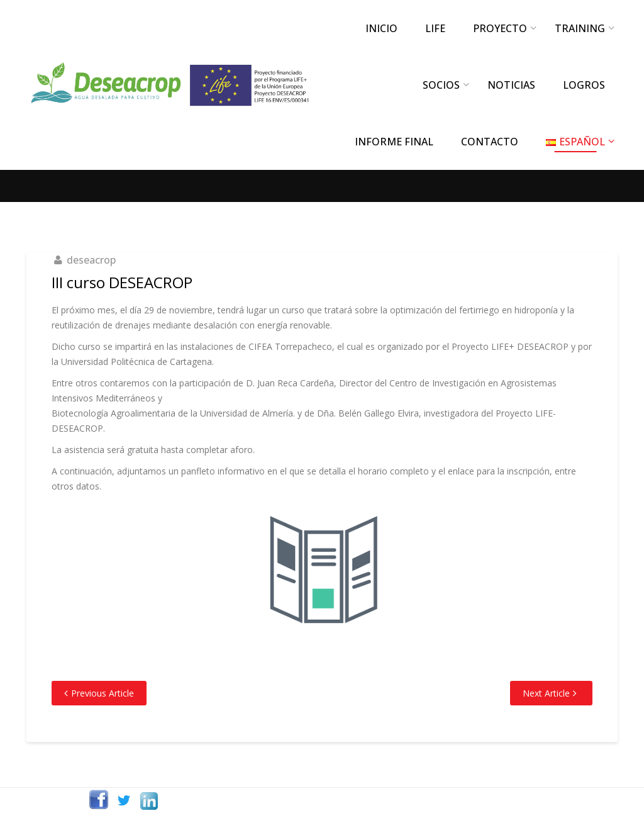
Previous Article (103, 693)
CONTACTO (490, 142)
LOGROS (584, 85)
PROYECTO (500, 28)
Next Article (546, 693)
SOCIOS (441, 85)
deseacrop (91, 260)
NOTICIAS (511, 85)
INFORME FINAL (394, 142)
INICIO (381, 28)
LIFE (435, 28)
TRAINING (580, 28)
